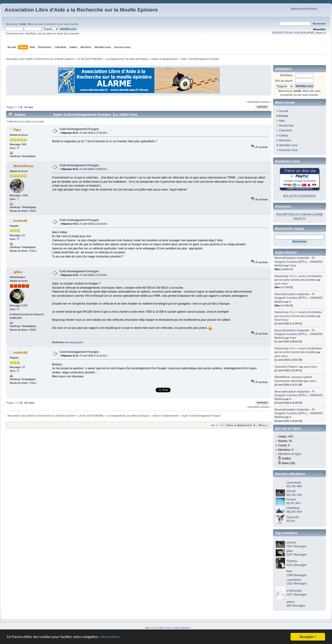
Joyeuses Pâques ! (286, 367)
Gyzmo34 (292, 517)
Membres (285, 140)
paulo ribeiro (281, 284)
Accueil (284, 111)
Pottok (293, 266)
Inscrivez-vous (288, 150)
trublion (313, 381)
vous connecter (47, 24)
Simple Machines (182, 628)
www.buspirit (76, 342)
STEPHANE (294, 591)
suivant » (266, 102)
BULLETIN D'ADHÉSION (299, 196)
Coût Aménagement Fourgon (79, 129)
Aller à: (214, 425)
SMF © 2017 (165, 628)
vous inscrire (71, 24)
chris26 (291, 491)
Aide (282, 121)
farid (289, 571)
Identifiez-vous (288, 145)
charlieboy (293, 508)
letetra (290, 602)
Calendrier (286, 130)
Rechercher (286, 126)
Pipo (17, 130)
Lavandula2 (294, 483)
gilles (18, 272)
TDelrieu (292, 561)
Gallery (284, 136)
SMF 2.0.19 (151, 628)
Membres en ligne (290, 454)
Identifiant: (287, 75)
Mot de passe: (284, 81)
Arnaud (291, 499)
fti (290, 302)
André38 (20, 221)
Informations (112, 637)
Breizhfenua (24, 166)
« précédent (253, 102)
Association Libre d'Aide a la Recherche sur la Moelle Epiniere (81, 10)
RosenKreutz (281, 320)
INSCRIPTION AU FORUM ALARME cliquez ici (299, 33)
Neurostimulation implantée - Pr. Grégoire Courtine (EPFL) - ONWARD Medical (298, 262)
